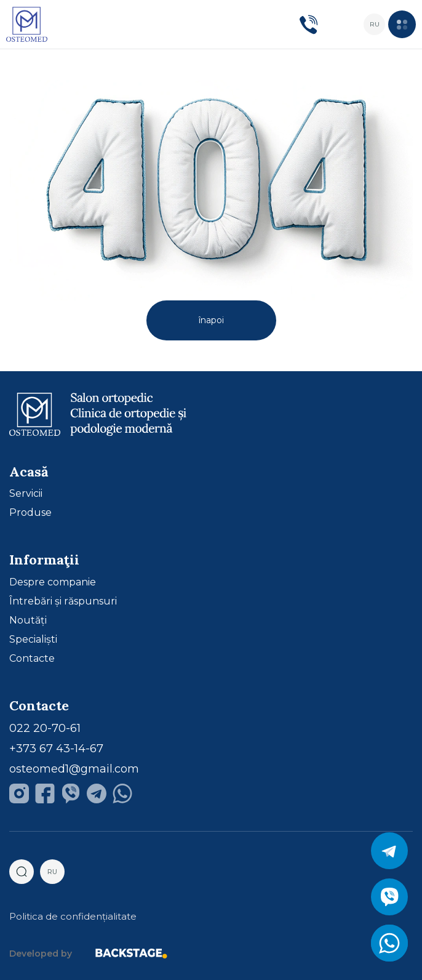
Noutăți (28, 621)
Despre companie (53, 582)
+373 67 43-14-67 (56, 749)
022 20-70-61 (45, 728)
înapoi (211, 320)
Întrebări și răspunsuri (63, 601)
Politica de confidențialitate (73, 916)
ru (375, 24)
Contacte (32, 659)
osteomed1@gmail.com (74, 769)
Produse (30, 513)
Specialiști (33, 640)
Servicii (26, 494)
